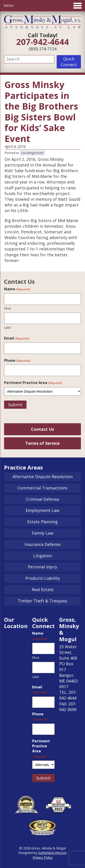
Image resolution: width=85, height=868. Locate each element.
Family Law (42, 533)
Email (16, 338)
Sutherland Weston (52, 853)
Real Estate (43, 589)
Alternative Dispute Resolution (42, 477)
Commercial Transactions (42, 488)
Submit (15, 405)
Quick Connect (69, 62)
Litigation (43, 556)
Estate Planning (42, 522)
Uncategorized (32, 153)
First (8, 308)
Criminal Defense (42, 499)
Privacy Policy (43, 857)
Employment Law (42, 510)
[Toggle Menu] (42, 6)
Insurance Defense (42, 544)
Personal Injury (42, 567)
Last (7, 327)
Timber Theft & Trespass (42, 601)
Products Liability (43, 578)
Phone (17, 360)
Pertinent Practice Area (33, 383)
